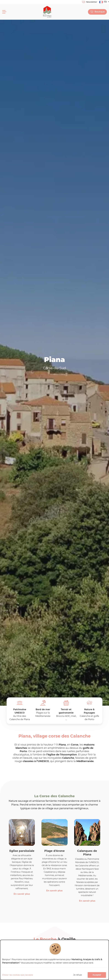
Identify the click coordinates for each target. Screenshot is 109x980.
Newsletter (89, 2)
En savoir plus (22, 894)
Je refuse (77, 975)
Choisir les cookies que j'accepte (18, 975)
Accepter (97, 975)
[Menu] (4, 12)
